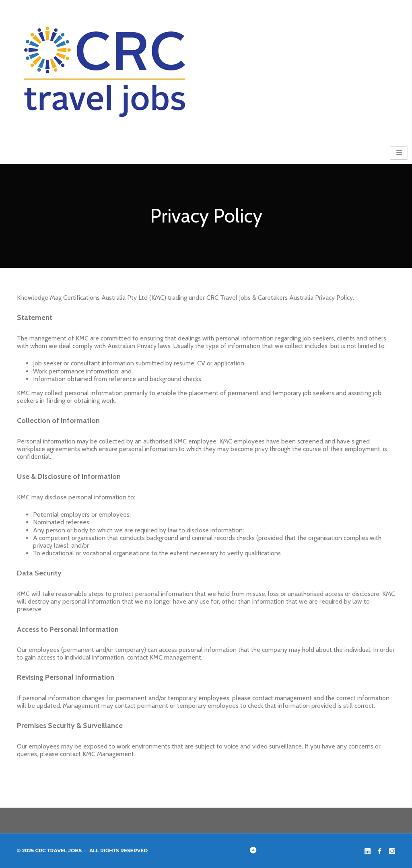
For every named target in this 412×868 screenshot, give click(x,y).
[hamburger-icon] (399, 153)
